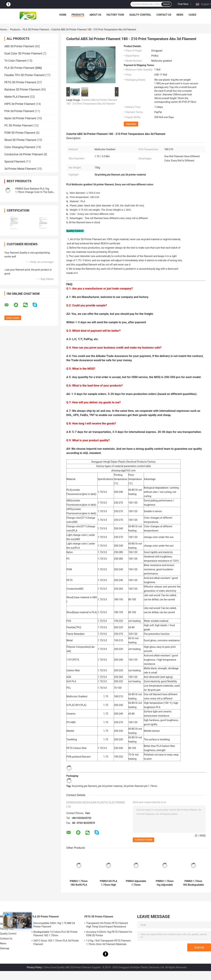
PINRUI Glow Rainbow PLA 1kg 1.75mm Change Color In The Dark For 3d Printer (34, 192)
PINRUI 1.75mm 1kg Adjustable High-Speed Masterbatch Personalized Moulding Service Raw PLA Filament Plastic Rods (165, 883)
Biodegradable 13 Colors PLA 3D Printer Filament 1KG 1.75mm (55, 934)
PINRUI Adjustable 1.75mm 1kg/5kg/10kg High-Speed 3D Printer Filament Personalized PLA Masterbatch (136, 883)
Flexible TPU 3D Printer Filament (25, 75)
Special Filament (15, 162)
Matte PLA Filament (17, 97)
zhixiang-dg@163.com (124, 470)
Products (78, 15)
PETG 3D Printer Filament (20, 82)
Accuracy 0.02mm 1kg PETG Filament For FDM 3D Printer (109, 934)
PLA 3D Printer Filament (36, 30)
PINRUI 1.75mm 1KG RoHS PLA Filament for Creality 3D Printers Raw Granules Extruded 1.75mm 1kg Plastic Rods (79, 883)
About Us (95, 15)
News (180, 15)
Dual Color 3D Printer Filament (23, 53)
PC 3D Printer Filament (19, 126)
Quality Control (140, 15)
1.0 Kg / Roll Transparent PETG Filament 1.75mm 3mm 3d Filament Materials (108, 942)
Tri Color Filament (15, 61)
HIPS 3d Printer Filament (20, 104)
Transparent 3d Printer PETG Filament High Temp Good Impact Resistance (107, 925)
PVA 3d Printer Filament (19, 111)
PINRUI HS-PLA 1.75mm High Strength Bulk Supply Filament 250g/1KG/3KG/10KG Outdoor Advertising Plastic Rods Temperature (109, 883)
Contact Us (164, 15)
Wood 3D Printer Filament (20, 140)
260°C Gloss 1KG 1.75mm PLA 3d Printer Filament (56, 942)
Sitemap (5, 948)
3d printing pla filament (84, 786)
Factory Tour (115, 15)
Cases (192, 15)
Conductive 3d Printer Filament (24, 154)
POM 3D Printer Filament (20, 133)
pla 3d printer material (110, 786)
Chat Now (183, 4)
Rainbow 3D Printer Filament (22, 90)
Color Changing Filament (20, 147)
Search (166, 4)
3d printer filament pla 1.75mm (140, 786)
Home (63, 15)
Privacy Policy (34, 967)
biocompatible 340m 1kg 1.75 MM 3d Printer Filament (54, 925)
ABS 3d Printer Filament (19, 46)
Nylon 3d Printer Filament (20, 118)
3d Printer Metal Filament (20, 169)
